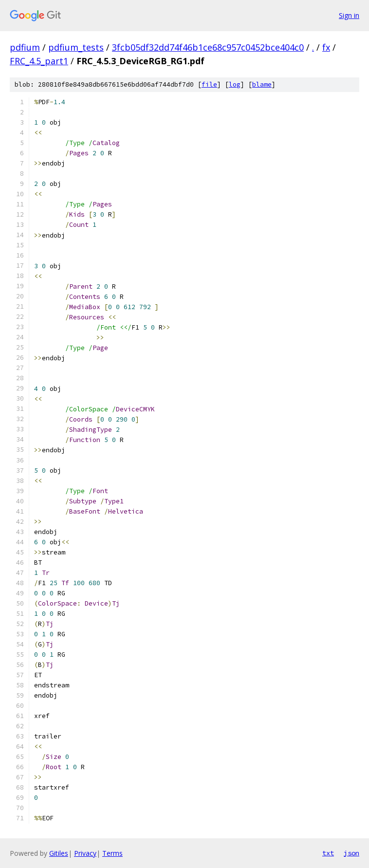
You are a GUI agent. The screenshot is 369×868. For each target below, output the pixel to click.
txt (328, 853)
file (209, 84)
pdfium (25, 47)
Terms (112, 853)
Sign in (349, 15)
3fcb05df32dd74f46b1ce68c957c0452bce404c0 (208, 47)
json (351, 853)
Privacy (85, 853)
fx (326, 47)
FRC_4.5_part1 (39, 61)
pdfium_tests (76, 47)
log (235, 84)
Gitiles (59, 853)
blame (262, 84)
